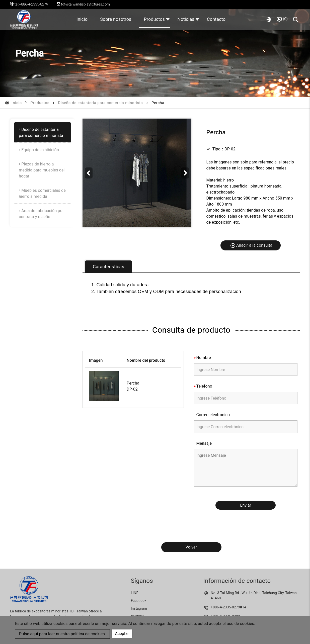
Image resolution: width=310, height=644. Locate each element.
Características (108, 267)
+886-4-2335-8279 (225, 607)
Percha (133, 383)
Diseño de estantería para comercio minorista (100, 103)
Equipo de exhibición (40, 150)
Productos (154, 19)
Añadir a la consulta (251, 245)
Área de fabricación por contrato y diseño (41, 214)
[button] (185, 173)
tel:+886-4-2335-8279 (31, 4)
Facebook (139, 601)
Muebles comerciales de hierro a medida (42, 193)
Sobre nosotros (116, 19)
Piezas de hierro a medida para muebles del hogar (42, 170)
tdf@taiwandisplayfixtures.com (83, 4)
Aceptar (122, 634)
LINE (135, 593)
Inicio (82, 19)
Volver (191, 547)
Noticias (186, 19)
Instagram (139, 608)
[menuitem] (43, 132)
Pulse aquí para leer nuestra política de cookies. (62, 634)
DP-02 (132, 389)
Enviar (246, 505)
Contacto (216, 19)
